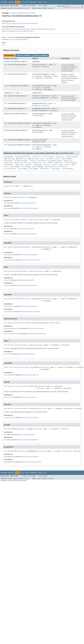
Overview (4, 2)
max (26, 163)
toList (67, 165)
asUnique (36, 61)
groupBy (35, 103)
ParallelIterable (9, 23)
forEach (32, 161)
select (35, 130)
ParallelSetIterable (27, 23)
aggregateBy (9, 157)
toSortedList (50, 167)
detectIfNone (67, 159)
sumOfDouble (9, 165)
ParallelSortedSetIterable (15, 61)
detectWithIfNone (21, 161)
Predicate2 (46, 123)
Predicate (45, 74)
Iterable (42, 98)
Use (22, 2)
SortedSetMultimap (15, 103)
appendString (9, 159)
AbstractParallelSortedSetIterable (16, 29)
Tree (26, 2)
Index (40, 2)
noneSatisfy (58, 163)
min (40, 163)
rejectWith (36, 123)
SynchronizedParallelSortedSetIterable (18, 31)
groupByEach (37, 108)
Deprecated (33, 2)
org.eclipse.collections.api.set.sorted (22, 13)
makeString (68, 161)
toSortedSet (44, 169)
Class (35, 142)
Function (42, 65)
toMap (73, 165)
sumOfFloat (19, 165)
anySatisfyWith (72, 157)
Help (45, 2)
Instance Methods (24, 55)
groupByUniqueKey (55, 161)
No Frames (32, 6)
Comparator (8, 93)
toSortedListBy (10, 169)
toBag (61, 165)
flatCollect (37, 96)
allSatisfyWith (48, 157)
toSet (6, 167)
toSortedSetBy (67, 169)
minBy (50, 163)
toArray (46, 165)
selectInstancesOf (39, 140)
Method (27, 8)
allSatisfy (36, 157)
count (42, 159)
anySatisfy (60, 157)
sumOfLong (38, 165)
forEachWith (42, 161)
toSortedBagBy (38, 167)
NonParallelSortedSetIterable (43, 29)
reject (35, 114)
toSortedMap (22, 169)
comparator (36, 93)
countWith (50, 159)
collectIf (36, 74)
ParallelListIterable (16, 65)
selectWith (36, 145)
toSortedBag (15, 167)
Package (11, 2)
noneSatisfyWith (71, 163)
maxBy (35, 163)
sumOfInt (29, 165)
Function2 (46, 86)
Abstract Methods (41, 55)
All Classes (43, 6)
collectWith (37, 86)
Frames (25, 6)
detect (58, 159)
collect (35, 65)
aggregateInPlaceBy (23, 157)
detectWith (8, 161)
